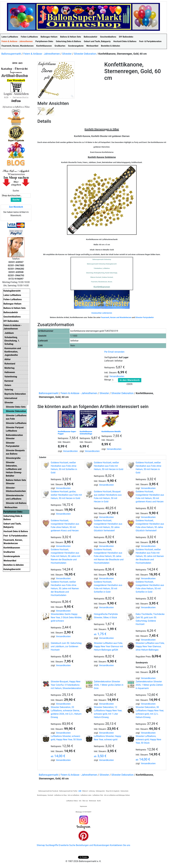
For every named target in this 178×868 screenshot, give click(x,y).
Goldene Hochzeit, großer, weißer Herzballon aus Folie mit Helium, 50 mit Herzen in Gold (66, 495)
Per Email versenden (114, 352)
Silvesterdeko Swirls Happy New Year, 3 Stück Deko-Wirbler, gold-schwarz (66, 617)
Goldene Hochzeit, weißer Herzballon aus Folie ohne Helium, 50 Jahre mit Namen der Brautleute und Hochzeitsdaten (65, 588)
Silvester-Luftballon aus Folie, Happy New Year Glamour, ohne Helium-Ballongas (150, 646)
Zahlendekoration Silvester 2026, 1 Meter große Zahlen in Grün (109, 685)
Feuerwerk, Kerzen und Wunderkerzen (116, 317)
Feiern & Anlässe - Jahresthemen (42, 54)
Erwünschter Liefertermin (102, 313)
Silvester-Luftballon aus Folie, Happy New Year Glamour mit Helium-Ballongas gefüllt (108, 646)
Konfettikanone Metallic (111, 431)
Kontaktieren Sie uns (120, 845)
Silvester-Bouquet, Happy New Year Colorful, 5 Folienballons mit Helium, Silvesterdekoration (66, 685)
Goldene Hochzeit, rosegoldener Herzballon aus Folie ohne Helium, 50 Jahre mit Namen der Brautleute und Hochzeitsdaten (109, 556)
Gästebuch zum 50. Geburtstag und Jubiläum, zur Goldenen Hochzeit (66, 646)
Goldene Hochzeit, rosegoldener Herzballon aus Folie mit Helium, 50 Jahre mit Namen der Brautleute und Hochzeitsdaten (65, 556)
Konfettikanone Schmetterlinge (86, 433)
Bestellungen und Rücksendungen (93, 845)
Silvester (67, 54)
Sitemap (41, 845)
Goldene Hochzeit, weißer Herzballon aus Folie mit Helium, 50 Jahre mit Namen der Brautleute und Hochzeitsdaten (150, 556)
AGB (80, 791)
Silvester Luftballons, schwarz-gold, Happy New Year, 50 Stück (148, 739)
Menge (108, 380)
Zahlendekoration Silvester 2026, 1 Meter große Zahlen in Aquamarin (149, 685)
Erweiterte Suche (67, 845)
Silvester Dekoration (85, 54)
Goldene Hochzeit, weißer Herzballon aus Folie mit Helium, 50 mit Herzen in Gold (109, 466)
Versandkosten (117, 376)
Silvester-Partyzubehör (145, 317)
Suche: (16, 191)
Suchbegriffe (52, 845)
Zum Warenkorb (16, 207)
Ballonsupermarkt (11, 54)
